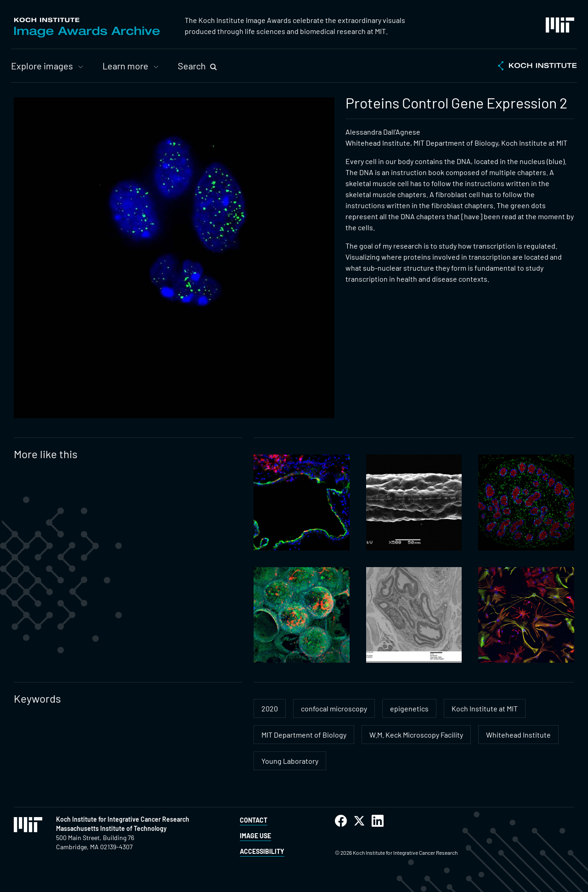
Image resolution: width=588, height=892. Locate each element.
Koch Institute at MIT (485, 708)
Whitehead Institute (518, 735)
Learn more (125, 66)
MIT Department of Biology (304, 735)
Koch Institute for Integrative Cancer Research (123, 819)
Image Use (255, 836)
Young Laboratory (290, 761)
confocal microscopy (334, 708)
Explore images (42, 66)
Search (192, 66)
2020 (270, 708)
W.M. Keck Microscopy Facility (416, 735)
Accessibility (262, 851)
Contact (254, 820)
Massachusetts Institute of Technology (111, 828)
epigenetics (409, 708)
